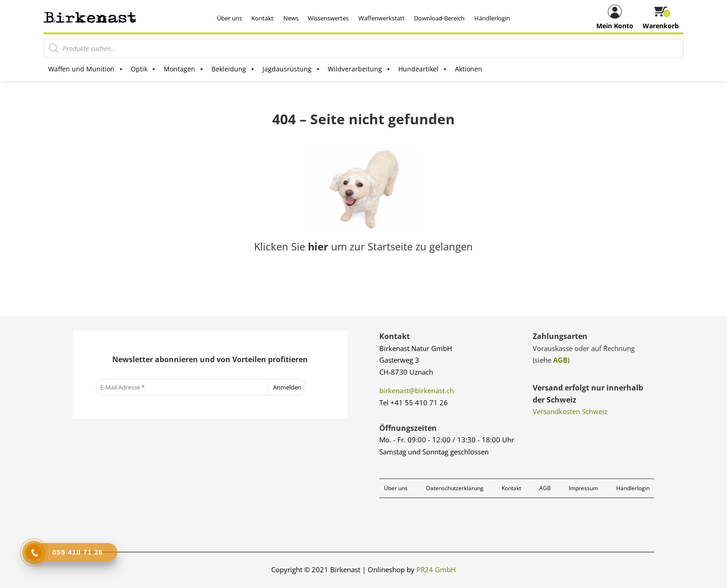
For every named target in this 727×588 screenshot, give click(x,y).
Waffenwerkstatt (382, 18)
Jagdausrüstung (292, 69)
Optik (144, 69)
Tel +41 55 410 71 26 (414, 403)
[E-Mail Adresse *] (182, 387)
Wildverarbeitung (360, 69)
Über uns (230, 18)
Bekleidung (233, 69)
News (291, 18)
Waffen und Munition (86, 69)
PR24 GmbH (436, 569)
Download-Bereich (439, 18)
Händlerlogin (492, 18)
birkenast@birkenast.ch (417, 390)
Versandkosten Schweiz (570, 411)
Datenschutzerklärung (455, 488)
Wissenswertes (328, 18)
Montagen (184, 69)
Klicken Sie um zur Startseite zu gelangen (363, 246)
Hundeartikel (423, 69)
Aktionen (469, 69)
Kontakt (262, 18)
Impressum (584, 488)
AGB (560, 360)
